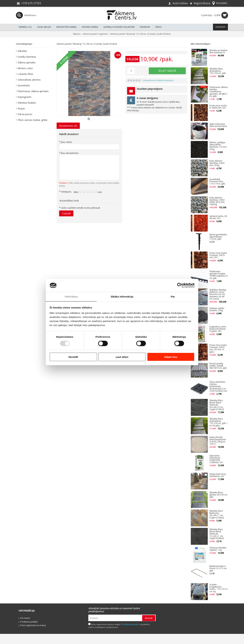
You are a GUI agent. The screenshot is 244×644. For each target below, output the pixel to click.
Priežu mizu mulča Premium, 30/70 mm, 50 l (218, 255)
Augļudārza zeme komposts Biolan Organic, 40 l (218, 329)
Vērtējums (66, 192)
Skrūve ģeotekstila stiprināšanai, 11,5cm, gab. (218, 237)
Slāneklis (22, 51)
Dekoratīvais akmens (29, 80)
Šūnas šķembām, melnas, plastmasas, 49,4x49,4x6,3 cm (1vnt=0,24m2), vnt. (218, 387)
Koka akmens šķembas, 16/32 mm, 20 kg (217, 163)
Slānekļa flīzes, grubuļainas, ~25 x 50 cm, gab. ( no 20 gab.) (218, 422)
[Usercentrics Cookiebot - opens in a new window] (180, 285)
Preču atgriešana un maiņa (32, 626)
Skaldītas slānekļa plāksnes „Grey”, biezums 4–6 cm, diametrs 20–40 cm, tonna (218, 294)
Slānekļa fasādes (27, 103)
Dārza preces (25, 114)
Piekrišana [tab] (71, 297)
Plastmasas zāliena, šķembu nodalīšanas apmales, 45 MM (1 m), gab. (219, 92)
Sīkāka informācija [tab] (122, 297)
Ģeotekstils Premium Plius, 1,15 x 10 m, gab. (217, 182)
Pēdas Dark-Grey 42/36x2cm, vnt (218, 475)
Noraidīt (73, 357)
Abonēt (149, 618)
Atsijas (21, 108)
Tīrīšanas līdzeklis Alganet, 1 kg (218, 549)
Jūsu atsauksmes (70, 153)
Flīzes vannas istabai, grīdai (32, 120)
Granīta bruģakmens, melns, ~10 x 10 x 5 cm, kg (218, 588)
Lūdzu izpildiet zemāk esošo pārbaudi (80, 208)
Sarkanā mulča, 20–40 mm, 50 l (219, 217)
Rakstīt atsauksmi (165, 80)
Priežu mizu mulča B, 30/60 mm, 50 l (218, 107)
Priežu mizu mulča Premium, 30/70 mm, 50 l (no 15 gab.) (218, 349)
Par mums (24, 618)
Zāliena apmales (27, 62)
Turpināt (66, 213)
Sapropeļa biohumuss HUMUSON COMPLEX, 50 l (216, 459)
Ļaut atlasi (122, 357)
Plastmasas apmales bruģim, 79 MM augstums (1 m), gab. (219, 275)
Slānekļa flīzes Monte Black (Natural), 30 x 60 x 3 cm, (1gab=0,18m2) (217, 405)
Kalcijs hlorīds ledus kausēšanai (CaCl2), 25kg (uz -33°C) (218, 441)
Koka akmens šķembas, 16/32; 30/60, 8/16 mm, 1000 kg (217, 201)
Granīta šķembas (27, 57)
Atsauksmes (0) (68, 126)
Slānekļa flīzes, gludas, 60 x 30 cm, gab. (218, 495)
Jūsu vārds (66, 142)
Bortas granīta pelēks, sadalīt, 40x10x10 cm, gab (218, 366)
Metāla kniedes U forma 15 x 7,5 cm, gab (218, 569)
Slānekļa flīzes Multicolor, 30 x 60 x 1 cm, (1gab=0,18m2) (217, 514)
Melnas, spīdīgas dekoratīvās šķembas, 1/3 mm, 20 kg (218, 146)
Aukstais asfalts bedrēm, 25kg (217, 309)
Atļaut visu (171, 357)
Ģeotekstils (24, 85)
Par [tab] (173, 297)
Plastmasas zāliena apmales (33, 91)
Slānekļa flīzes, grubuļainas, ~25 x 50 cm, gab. (218, 71)
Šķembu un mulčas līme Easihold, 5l (218, 52)
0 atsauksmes (149, 80)
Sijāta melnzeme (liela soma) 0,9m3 (218, 125)
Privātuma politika (28, 622)
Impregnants (25, 97)
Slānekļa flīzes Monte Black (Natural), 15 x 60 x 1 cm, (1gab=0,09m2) (217, 534)
